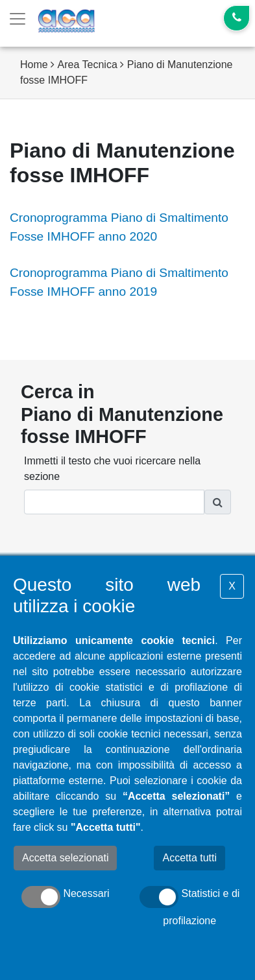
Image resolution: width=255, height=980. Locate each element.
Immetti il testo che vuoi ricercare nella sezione (112, 469)
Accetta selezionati (65, 858)
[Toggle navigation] (18, 19)
